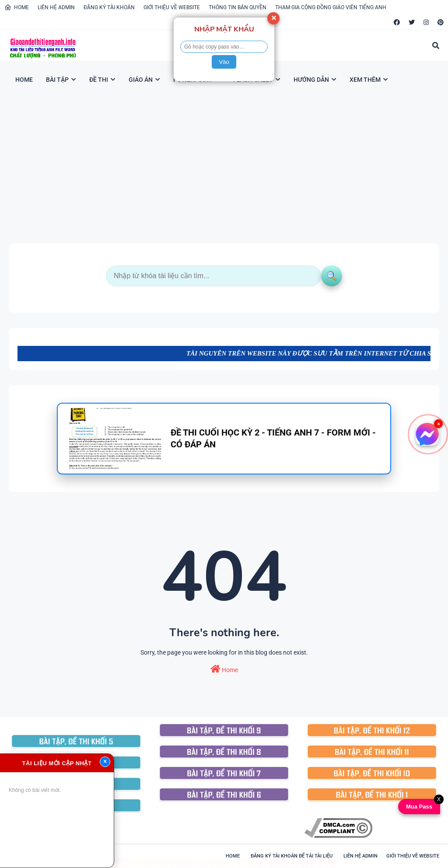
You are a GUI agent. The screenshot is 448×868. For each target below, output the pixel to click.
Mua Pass (417, 807)
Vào (224, 62)
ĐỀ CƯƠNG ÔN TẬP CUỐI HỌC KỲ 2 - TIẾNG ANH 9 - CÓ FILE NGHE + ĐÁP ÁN (224, 857)
